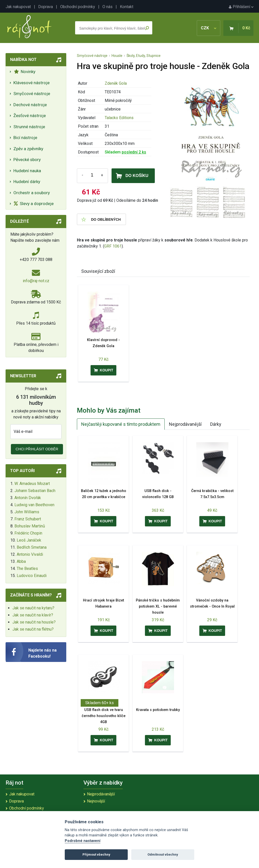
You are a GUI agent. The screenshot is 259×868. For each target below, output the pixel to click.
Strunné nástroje (29, 127)
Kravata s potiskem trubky (158, 710)
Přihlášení (241, 7)
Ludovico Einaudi (32, 576)
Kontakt (127, 7)
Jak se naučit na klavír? (33, 615)
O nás (107, 7)
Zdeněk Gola (116, 83)
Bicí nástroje (25, 138)
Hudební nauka (27, 171)
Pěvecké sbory (27, 160)
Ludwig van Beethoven (34, 505)
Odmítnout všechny (163, 854)
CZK (209, 28)
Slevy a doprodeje (34, 204)
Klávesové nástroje (31, 83)
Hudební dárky (27, 182)
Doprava (46, 7)
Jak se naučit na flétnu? (33, 629)
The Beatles (27, 569)
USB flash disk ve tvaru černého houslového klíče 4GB (104, 716)
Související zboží (98, 271)
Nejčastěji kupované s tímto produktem (121, 424)
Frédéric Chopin (28, 533)
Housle (117, 56)
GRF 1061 (113, 246)
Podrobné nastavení (83, 841)
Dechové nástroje (30, 105)
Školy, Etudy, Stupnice (144, 56)
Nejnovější (96, 801)
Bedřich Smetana (32, 547)
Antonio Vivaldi (30, 554)
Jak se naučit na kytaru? (33, 608)
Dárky (216, 424)
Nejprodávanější (185, 424)
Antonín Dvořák (28, 498)
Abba (21, 561)
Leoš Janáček (29, 540)
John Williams (27, 512)
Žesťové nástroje (30, 116)
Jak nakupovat (18, 7)
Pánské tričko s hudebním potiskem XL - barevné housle (158, 606)
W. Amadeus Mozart (32, 484)
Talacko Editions (119, 118)
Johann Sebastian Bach (35, 491)
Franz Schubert (28, 519)
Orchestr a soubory (32, 193)
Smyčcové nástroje (32, 94)
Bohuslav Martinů (30, 526)
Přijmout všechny (96, 854)
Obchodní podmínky (78, 7)
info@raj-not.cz (36, 281)
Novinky (25, 72)
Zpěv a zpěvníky (28, 149)
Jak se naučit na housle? (34, 622)
